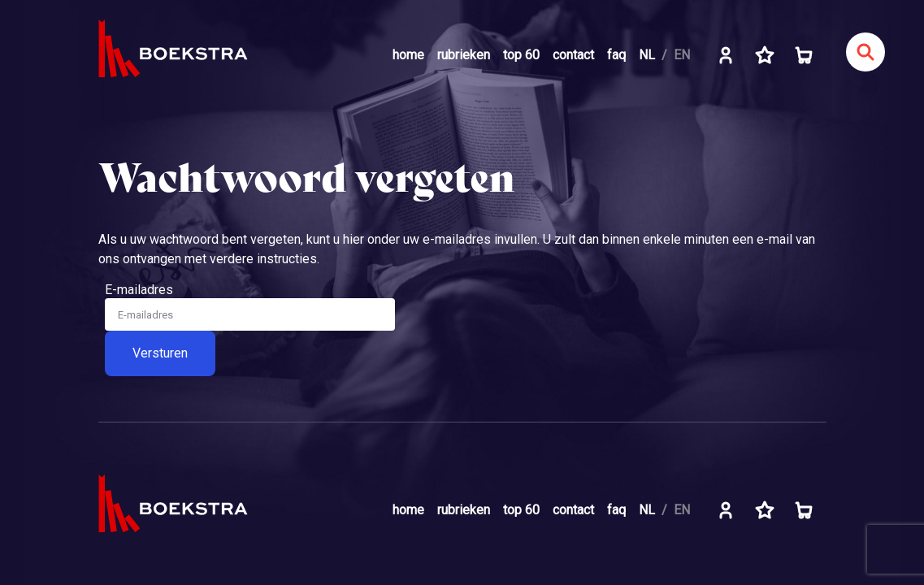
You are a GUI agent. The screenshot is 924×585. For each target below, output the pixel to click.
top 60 (521, 55)
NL (647, 55)
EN (682, 55)
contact (573, 55)
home (408, 55)
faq (616, 55)
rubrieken (464, 55)
